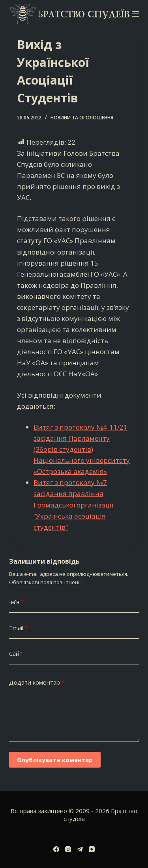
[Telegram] (80, 849)
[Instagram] (68, 849)
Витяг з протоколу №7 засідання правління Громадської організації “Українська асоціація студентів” (73, 505)
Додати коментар (37, 682)
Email (19, 628)
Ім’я (17, 602)
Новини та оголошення (82, 118)
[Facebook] (56, 849)
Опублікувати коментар (55, 760)
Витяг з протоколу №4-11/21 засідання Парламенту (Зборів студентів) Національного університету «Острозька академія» (82, 449)
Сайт (16, 653)
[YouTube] (92, 849)
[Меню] (136, 14)
